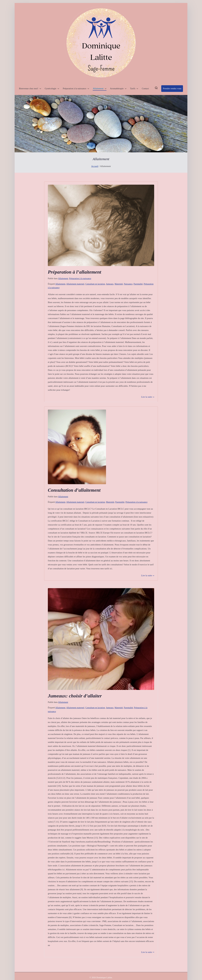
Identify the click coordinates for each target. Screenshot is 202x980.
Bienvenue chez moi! (30, 89)
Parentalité (138, 284)
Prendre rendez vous (172, 88)
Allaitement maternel (75, 284)
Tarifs (134, 89)
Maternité (119, 284)
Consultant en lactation (95, 284)
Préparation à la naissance (76, 89)
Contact (145, 88)
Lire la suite (148, 397)
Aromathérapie (118, 89)
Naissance (128, 284)
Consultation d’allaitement (74, 490)
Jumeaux (110, 284)
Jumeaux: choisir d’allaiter (75, 696)
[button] (40, 89)
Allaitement (100, 89)
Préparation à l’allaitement (74, 272)
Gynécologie (52, 89)
